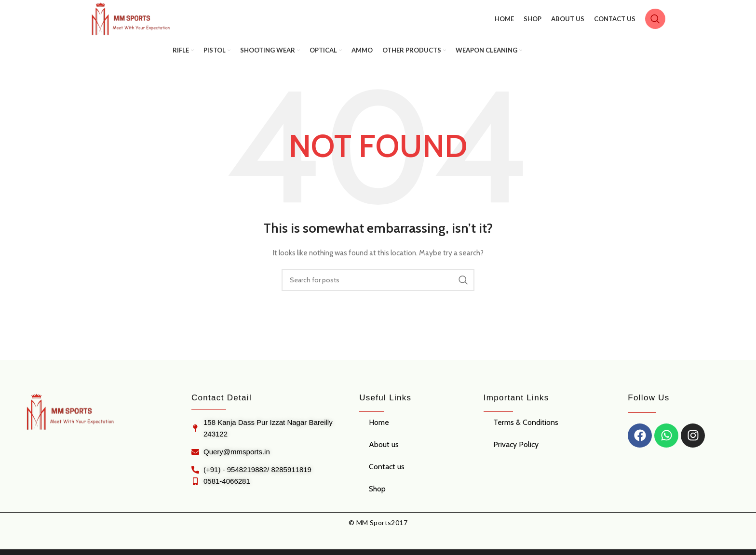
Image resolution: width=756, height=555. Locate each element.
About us (384, 450)
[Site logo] (137, 22)
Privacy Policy (516, 450)
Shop (377, 494)
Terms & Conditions (526, 428)
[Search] (655, 22)
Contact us (387, 472)
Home (379, 428)
